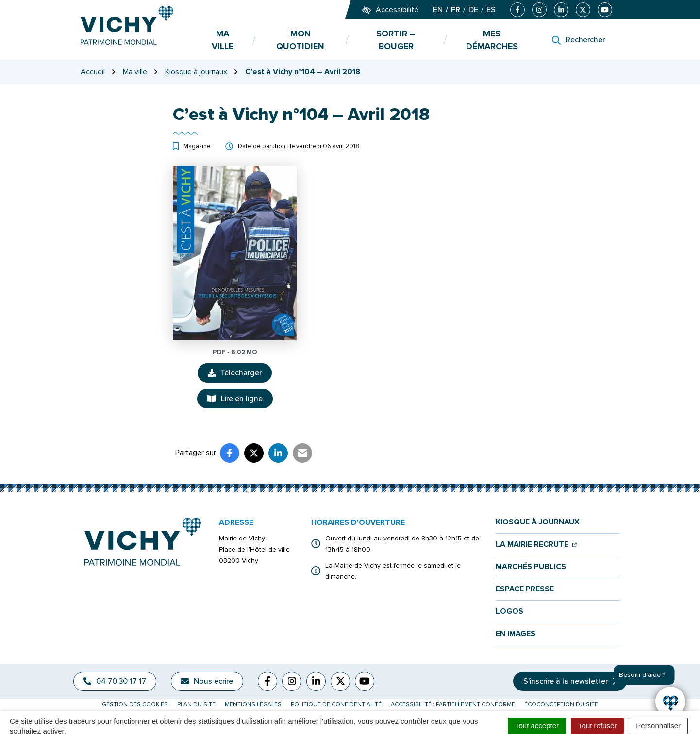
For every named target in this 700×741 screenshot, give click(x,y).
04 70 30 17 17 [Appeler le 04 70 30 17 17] (115, 681)
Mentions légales (253, 704)
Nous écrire (207, 681)
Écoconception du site (561, 704)
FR (456, 10)
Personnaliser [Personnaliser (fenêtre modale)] (658, 726)
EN (438, 10)
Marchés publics (531, 567)
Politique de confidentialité (336, 704)
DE (473, 10)
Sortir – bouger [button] (396, 40)
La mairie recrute (536, 545)
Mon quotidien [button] (300, 40)
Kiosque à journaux (538, 522)
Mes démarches (492, 40)
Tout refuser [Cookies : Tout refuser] (597, 726)
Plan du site (196, 704)
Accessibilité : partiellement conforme (453, 704)
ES (491, 10)
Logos (509, 612)
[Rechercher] (578, 40)
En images (516, 634)
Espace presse (525, 589)
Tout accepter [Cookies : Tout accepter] (537, 726)
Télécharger (240, 375)
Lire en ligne (235, 399)
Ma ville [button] (223, 40)
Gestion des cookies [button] (135, 704)
